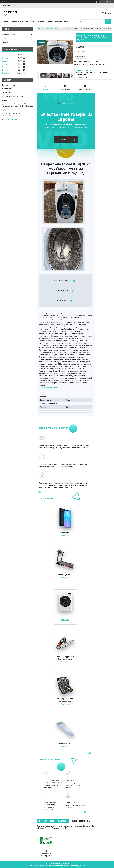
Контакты (41, 22)
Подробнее (66, 152)
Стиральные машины (53, 29)
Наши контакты (68, 103)
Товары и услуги (18, 22)
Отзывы (5, 42)
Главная (6, 22)
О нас (32, 22)
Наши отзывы (62, 301)
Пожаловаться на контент (55, 866)
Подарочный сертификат (46, 855)
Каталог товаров (63, 140)
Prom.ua (67, 864)
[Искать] (108, 22)
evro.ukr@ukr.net (10, 120)
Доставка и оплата (54, 22)
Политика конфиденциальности (75, 866)
